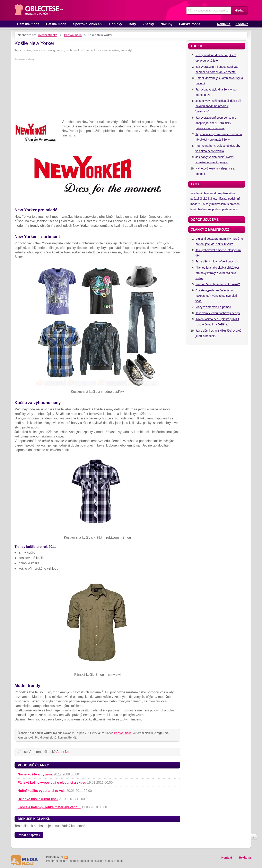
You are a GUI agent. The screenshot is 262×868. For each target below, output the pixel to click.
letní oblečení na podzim (206, 209)
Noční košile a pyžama (35, 774)
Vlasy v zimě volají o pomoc (213, 307)
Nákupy (167, 24)
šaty (193, 193)
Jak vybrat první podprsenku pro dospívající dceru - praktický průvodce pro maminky (216, 123)
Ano (59, 752)
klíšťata (223, 199)
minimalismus (220, 204)
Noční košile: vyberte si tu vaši (42, 791)
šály (208, 204)
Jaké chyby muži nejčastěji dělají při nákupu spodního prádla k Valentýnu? (218, 106)
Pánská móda (190, 24)
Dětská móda (56, 24)
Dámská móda (28, 24)
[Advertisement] (97, 91)
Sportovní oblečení (88, 24)
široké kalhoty (208, 199)
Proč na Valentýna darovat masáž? (218, 284)
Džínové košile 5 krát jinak (38, 799)
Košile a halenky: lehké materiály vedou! (49, 807)
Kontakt (242, 24)
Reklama (224, 24)
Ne (67, 752)
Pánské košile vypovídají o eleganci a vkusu (52, 783)
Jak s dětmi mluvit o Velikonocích (216, 261)
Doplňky (116, 24)
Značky (148, 24)
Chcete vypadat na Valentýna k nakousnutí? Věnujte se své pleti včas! (216, 296)
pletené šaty (230, 209)
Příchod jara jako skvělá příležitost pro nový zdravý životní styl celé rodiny (217, 273)
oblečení (235, 204)
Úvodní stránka (47, 35)
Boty (132, 24)
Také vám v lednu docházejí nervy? (218, 313)
